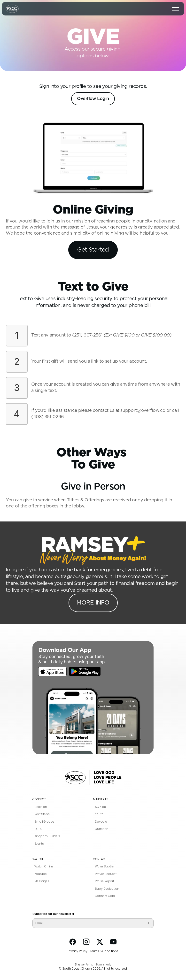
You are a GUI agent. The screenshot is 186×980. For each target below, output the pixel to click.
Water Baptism (106, 866)
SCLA (38, 829)
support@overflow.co (143, 411)
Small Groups (44, 822)
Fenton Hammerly (98, 965)
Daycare (101, 822)
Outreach (102, 829)
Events (39, 844)
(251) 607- (83, 335)
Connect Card (105, 896)
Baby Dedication (107, 889)
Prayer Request (106, 874)
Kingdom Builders (47, 836)
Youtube (41, 874)
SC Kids (100, 807)
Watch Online (44, 866)
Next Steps (42, 814)
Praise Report (105, 881)
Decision (41, 807)
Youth (99, 814)
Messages (42, 881)
